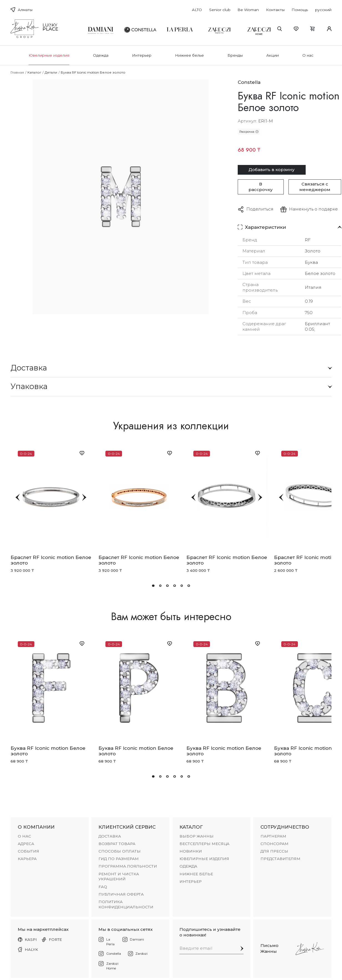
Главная (17, 72)
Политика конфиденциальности (126, 904)
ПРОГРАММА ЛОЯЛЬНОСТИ (128, 866)
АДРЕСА (26, 844)
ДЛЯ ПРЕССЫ (274, 851)
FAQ (103, 887)
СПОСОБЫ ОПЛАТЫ (120, 851)
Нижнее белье (189, 55)
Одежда (101, 55)
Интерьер (142, 55)
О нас (308, 55)
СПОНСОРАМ (274, 844)
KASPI (27, 939)
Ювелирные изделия (49, 55)
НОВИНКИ (191, 851)
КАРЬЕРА (27, 859)
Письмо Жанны (269, 948)
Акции (273, 55)
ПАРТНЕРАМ (273, 836)
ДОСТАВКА (110, 836)
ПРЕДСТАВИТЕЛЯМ (280, 859)
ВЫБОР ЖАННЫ (197, 836)
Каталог (34, 72)
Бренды (235, 55)
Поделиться (260, 209)
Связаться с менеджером (315, 187)
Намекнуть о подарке (313, 209)
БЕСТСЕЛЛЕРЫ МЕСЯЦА (204, 844)
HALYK (28, 950)
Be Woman (248, 10)
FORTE (52, 939)
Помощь (300, 10)
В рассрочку (261, 187)
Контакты (275, 10)
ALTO (197, 10)
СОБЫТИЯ (28, 851)
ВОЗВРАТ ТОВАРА (117, 844)
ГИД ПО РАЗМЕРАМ (119, 859)
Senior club (220, 10)
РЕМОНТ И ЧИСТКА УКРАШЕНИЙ (119, 877)
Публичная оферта (121, 894)
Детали (51, 72)
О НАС (24, 836)
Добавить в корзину (272, 170)
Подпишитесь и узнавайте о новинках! (210, 932)
